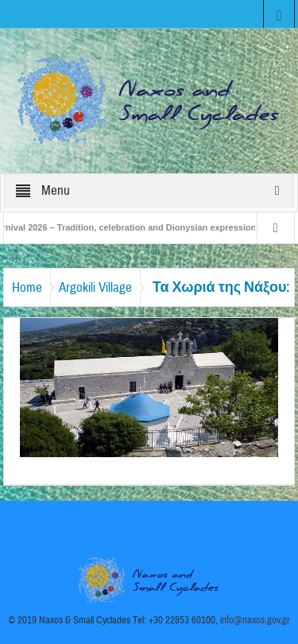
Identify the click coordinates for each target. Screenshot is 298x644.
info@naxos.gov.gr (255, 620)
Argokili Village (95, 287)
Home (27, 287)
